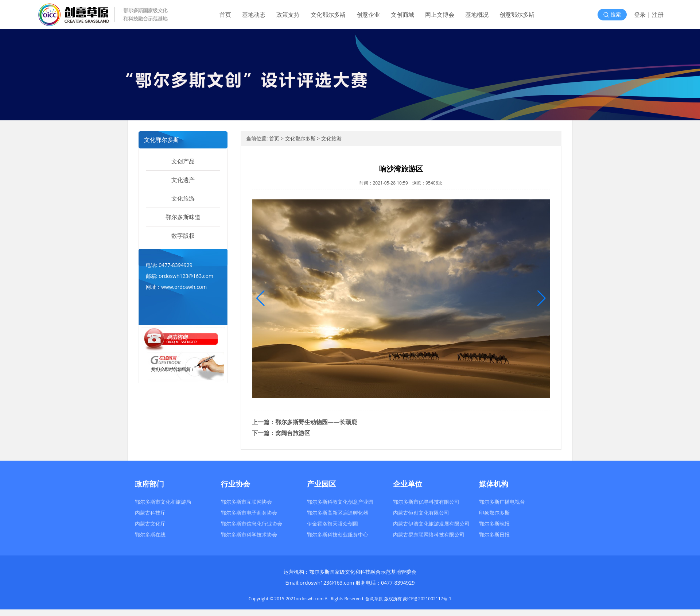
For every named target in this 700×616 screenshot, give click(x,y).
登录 (640, 15)
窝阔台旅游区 (293, 433)
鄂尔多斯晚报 (494, 524)
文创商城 (402, 15)
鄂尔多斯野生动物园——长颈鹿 (316, 422)
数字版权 (183, 236)
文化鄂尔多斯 (328, 15)
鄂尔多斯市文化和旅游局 (163, 502)
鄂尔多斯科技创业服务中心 (338, 534)
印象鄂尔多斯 (494, 513)
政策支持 (288, 15)
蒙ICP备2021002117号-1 (427, 599)
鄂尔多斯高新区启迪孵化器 (338, 513)
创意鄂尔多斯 (517, 15)
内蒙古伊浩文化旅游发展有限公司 (431, 524)
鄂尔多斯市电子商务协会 (249, 513)
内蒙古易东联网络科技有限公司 (429, 534)
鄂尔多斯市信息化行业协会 (252, 524)
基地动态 (254, 15)
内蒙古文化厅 (150, 524)
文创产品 (183, 161)
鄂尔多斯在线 (150, 534)
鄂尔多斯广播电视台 (502, 502)
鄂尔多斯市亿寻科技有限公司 (426, 502)
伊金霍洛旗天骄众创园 (332, 524)
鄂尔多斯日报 (494, 534)
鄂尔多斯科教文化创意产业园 (340, 502)
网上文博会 (440, 15)
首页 (225, 15)
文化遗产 (183, 180)
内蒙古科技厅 (150, 513)
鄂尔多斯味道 (183, 217)
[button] (542, 298)
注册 (658, 15)
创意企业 (368, 15)
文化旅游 (183, 198)
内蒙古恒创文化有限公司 (421, 513)
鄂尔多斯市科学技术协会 (249, 534)
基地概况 (477, 15)
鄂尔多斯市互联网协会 (246, 502)
